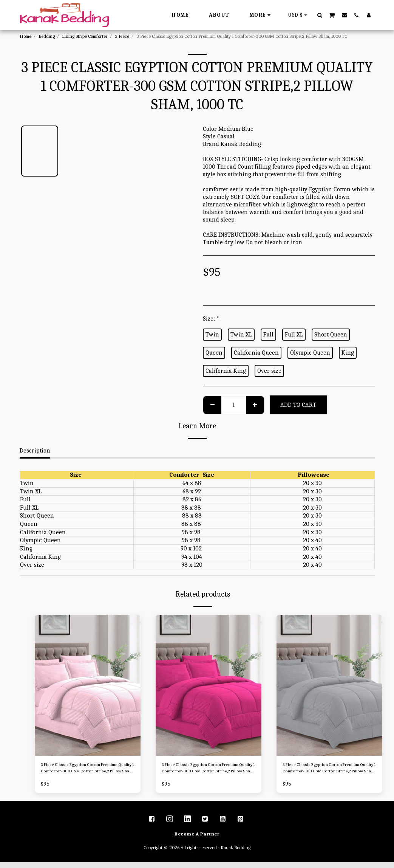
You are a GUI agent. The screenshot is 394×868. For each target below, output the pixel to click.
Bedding (47, 36)
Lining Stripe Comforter (85, 36)
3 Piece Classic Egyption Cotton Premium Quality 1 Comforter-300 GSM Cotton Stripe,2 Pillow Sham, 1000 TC (85, 771)
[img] (88, 685)
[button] (320, 15)
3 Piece (122, 36)
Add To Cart (298, 405)
